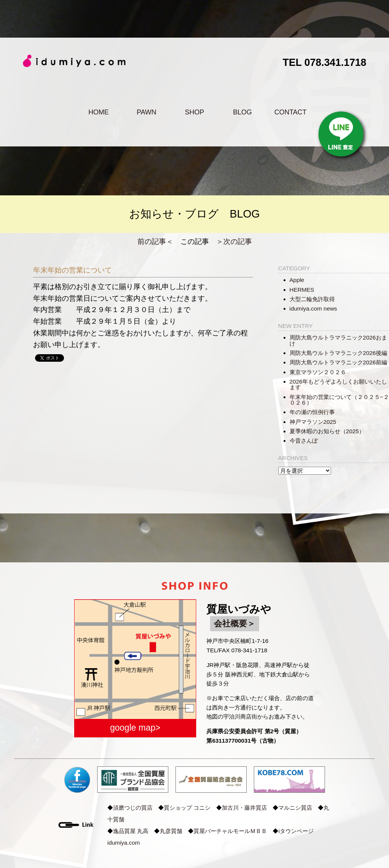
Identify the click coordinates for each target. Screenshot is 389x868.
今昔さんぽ (304, 441)
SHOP (194, 112)
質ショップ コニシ (187, 808)
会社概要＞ (235, 624)
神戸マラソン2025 (313, 422)
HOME (99, 112)
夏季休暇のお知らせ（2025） (327, 431)
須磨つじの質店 (133, 808)
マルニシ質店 (295, 808)
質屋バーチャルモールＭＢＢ (230, 831)
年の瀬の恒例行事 (312, 412)
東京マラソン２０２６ (318, 372)
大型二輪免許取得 (312, 299)
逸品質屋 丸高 (131, 831)
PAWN (146, 112)
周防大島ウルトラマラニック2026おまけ (338, 340)
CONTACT (290, 112)
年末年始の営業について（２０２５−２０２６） (339, 400)
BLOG (243, 112)
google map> (135, 728)
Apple (297, 280)
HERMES (302, 290)
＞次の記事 (234, 241)
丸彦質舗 (171, 831)
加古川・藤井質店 (244, 808)
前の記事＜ (155, 241)
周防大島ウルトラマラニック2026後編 (338, 353)
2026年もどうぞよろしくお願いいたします (338, 384)
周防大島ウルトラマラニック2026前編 (338, 362)
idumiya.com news (313, 308)
